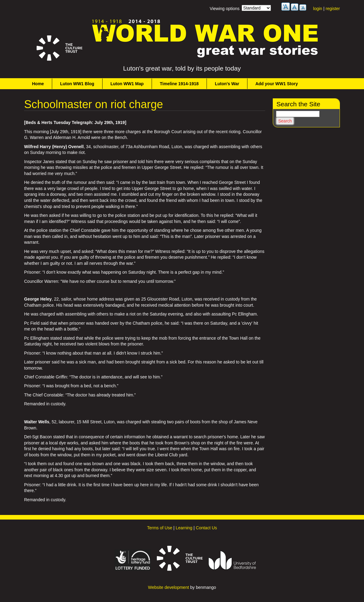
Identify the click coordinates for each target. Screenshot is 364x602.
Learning (184, 528)
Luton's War (227, 84)
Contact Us (206, 528)
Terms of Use (160, 528)
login (318, 9)
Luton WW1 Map (127, 84)
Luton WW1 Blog (77, 84)
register (333, 9)
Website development (168, 587)
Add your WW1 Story (277, 84)
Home (38, 84)
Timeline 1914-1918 (179, 84)
